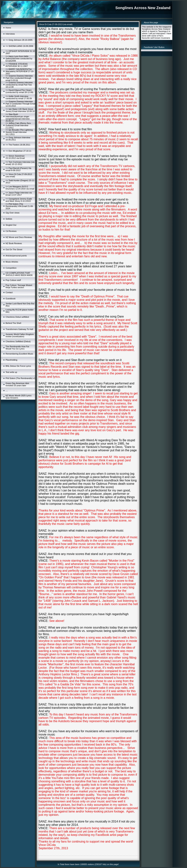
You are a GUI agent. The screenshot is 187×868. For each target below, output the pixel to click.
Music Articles (12, 262)
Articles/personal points (16, 256)
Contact (9, 292)
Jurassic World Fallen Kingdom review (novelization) (20, 335)
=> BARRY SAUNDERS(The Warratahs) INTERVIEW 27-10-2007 (20, 71)
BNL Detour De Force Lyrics (18, 366)
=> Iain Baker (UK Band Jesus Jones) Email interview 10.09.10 (20, 110)
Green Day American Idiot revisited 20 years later (17, 384)
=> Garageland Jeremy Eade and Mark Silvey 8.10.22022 (19, 200)
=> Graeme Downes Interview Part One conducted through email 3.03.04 (19, 78)
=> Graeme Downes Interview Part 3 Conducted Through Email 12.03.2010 (20, 104)
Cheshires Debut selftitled (17, 317)
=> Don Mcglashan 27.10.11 (18, 151)
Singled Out (11, 225)
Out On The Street (14, 250)
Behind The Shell (13, 323)
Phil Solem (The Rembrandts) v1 (20, 378)
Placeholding (11, 360)
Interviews (10, 34)
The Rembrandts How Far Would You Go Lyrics (17, 348)
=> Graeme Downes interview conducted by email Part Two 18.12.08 (19, 85)
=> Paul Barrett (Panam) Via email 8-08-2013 (18, 169)
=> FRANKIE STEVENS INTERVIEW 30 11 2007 (17, 65)
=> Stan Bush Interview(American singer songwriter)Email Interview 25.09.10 (18, 118)
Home (8, 28)
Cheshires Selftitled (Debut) (18, 341)
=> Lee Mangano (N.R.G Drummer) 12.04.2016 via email (20, 188)
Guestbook (11, 299)
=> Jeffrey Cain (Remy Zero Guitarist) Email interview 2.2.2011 (18, 125)
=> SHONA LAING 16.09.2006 (19, 46)
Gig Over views (13, 213)
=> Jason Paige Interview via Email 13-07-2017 (19, 194)
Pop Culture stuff (13, 280)
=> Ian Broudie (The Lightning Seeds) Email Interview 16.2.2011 (19, 132)
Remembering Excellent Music (19, 354)
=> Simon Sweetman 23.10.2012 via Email (15, 157)
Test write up (11, 372)
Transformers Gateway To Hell (19, 329)
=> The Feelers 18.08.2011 (18, 145)
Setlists (9, 219)
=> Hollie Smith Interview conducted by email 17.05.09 (19, 97)
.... (7, 391)
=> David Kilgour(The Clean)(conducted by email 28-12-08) (19, 91)
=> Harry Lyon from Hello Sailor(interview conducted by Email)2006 (19, 59)
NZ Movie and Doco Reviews (19, 237)
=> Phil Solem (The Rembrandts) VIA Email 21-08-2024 (19, 206)
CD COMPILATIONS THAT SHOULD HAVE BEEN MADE (19, 274)
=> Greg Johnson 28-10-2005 (19, 40)
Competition (11, 268)
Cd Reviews (11, 231)
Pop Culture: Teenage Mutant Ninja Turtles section (19, 286)
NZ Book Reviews (14, 243)
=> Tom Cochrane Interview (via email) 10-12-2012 (20, 163)
